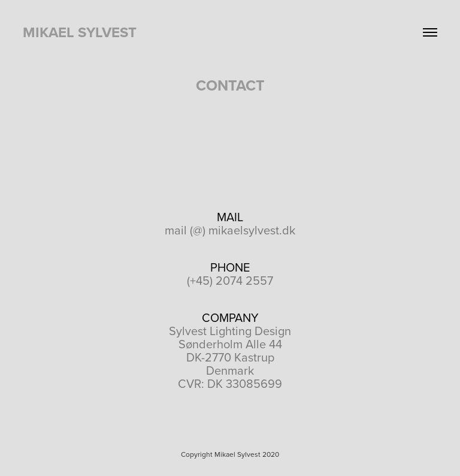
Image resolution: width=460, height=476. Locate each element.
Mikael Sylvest (80, 32)
